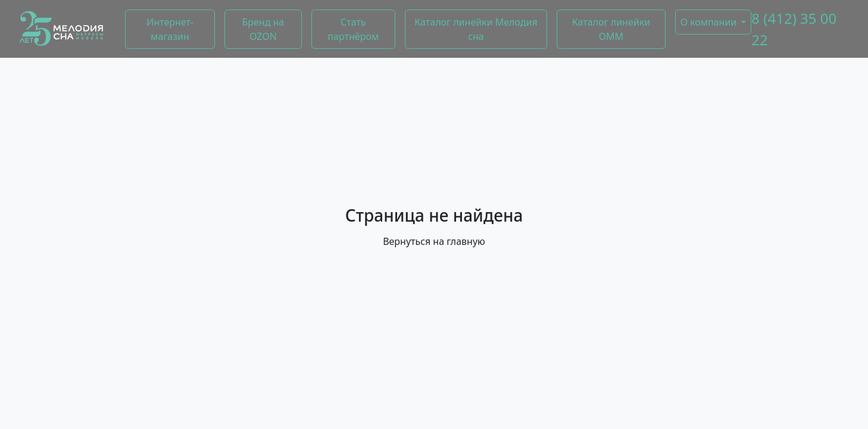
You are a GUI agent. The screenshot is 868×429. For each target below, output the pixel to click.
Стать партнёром (353, 29)
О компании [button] (709, 22)
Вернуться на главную (434, 241)
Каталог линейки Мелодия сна (476, 29)
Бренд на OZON (263, 29)
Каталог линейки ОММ (611, 29)
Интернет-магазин (170, 29)
